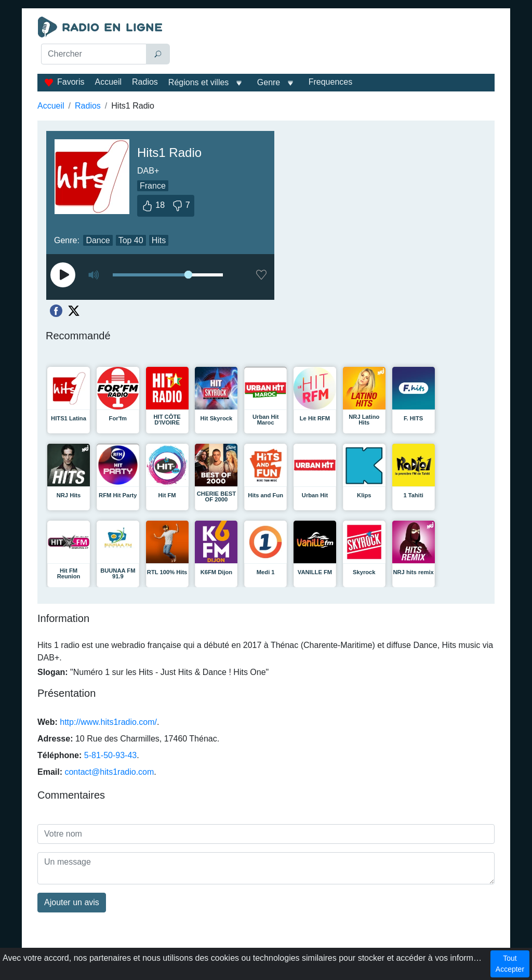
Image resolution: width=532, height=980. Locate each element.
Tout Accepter (510, 964)
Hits (159, 240)
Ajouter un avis (72, 902)
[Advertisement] (336, 43)
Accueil (108, 82)
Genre (269, 82)
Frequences (331, 82)
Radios (145, 82)
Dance (98, 240)
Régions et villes (199, 82)
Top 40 (131, 240)
